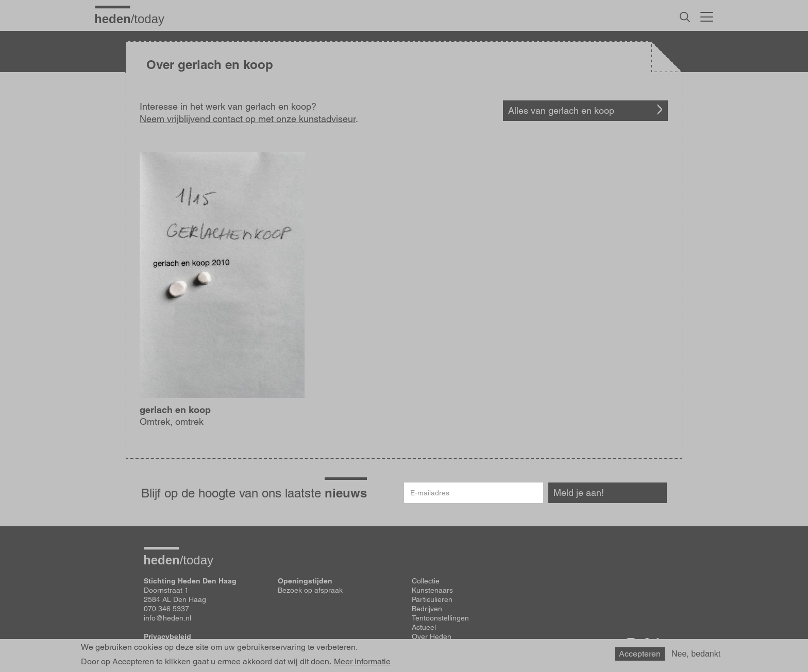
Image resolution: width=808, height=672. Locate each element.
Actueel (424, 627)
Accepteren (640, 654)
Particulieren (432, 599)
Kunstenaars (432, 590)
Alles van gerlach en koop (561, 110)
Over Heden (432, 636)
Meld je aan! (579, 493)
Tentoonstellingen (440, 618)
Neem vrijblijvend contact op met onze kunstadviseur (248, 119)
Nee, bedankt (696, 654)
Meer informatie (362, 662)
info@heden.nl (167, 618)
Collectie (426, 581)
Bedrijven (427, 609)
